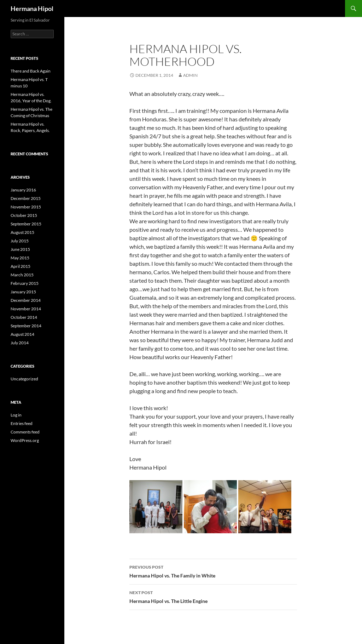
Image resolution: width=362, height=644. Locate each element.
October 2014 (24, 317)
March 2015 (22, 275)
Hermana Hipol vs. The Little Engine (213, 596)
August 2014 (22, 334)
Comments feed (25, 432)
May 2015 (20, 258)
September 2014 (26, 326)
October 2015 (24, 215)
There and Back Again (31, 71)
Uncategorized (24, 379)
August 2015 (22, 232)
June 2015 (20, 249)
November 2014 (26, 309)
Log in (16, 415)
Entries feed (22, 423)
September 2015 (26, 224)
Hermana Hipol (32, 8)
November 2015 (26, 207)
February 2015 (25, 283)
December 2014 (26, 300)
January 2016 (23, 190)
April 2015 (21, 266)
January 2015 (23, 292)
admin (190, 75)
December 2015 (26, 198)
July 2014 (20, 343)
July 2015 (20, 241)
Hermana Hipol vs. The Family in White (213, 571)
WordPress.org (25, 440)
